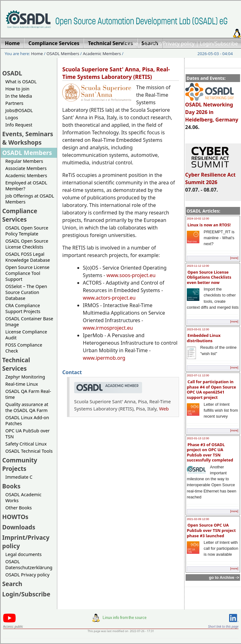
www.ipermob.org (104, 358)
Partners (14, 103)
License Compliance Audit (26, 335)
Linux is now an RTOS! (209, 225)
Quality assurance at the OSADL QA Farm (27, 407)
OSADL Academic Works (23, 497)
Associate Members (26, 168)
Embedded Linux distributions (204, 338)
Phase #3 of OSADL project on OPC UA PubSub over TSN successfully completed (210, 452)
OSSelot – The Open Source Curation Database (26, 292)
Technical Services (16, 364)
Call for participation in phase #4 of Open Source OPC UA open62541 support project (211, 389)
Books (11, 486)
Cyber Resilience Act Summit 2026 (210, 176)
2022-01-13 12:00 (198, 438)
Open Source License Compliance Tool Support (27, 273)
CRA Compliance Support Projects (23, 308)
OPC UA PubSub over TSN (28, 434)
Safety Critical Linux (26, 444)
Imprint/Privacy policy (169, 44)
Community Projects (20, 464)
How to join (17, 89)
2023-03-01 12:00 (198, 329)
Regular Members (24, 161)
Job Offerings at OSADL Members (30, 199)
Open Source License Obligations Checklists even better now (209, 277)
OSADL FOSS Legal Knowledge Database (28, 257)
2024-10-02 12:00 (198, 219)
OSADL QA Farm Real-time (28, 394)
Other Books (18, 508)
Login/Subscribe (219, 44)
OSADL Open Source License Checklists (27, 244)
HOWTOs (15, 517)
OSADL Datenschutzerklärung (29, 564)
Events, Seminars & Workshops (28, 138)
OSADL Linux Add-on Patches (27, 420)
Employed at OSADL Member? (26, 186)
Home (131, 44)
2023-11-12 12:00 (198, 266)
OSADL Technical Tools (29, 451)
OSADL (12, 73)
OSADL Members (63, 54)
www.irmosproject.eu (108, 328)
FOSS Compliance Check (24, 348)
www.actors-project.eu (109, 298)
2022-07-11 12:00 (198, 375)
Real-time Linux (22, 384)
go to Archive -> (224, 577)
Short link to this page (223, 626)
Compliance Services (20, 215)
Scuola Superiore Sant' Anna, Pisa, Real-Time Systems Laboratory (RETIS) (116, 73)
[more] (234, 258)
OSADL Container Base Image (29, 322)
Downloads (19, 527)
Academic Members (102, 54)
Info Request (19, 125)
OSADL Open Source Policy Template (27, 231)
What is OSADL (21, 82)
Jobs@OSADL (19, 110)
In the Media (19, 96)
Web (164, 409)
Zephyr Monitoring (25, 377)
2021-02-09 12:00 (198, 519)
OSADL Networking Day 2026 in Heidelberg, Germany (212, 109)
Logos (12, 118)
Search (12, 584)
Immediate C (19, 477)
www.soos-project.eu (131, 275)
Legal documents (23, 554)
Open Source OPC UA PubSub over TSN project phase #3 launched (211, 530)
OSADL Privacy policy (27, 575)
